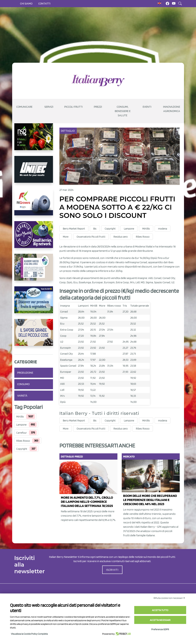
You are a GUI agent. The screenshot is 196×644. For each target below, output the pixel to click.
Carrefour (21, 433)
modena (163, 229)
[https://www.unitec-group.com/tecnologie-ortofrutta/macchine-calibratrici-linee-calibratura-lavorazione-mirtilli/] (34, 172)
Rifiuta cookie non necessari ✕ (169, 598)
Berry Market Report (74, 229)
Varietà (22, 396)
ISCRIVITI (112, 570)
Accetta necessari (160, 620)
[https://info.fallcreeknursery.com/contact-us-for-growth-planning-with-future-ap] (34, 270)
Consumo (23, 384)
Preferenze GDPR (160, 629)
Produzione (25, 373)
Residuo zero (121, 237)
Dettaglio (68, 131)
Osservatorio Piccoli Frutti (91, 237)
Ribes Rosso (23, 441)
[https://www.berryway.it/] (34, 237)
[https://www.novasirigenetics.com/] (34, 140)
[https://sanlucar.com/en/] (34, 303)
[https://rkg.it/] (34, 205)
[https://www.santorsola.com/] (34, 335)
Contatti (44, 3)
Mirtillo (20, 417)
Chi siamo (26, 3)
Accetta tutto (160, 610)
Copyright (22, 449)
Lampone (21, 425)
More (66, 237)
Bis (95, 229)
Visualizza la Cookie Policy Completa (29, 634)
